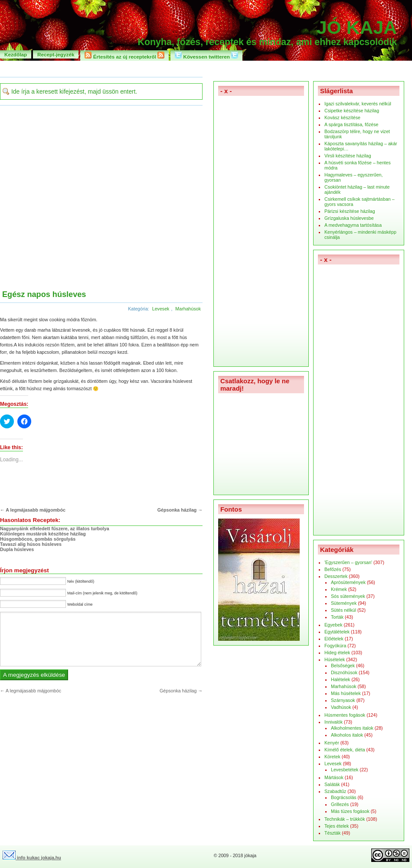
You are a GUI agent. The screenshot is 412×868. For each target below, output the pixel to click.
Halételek (340, 679)
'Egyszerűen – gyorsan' (348, 562)
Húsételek (335, 659)
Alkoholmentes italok (352, 728)
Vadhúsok (341, 707)
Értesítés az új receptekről (124, 55)
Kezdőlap (16, 54)
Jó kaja (357, 27)
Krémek (339, 589)
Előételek (334, 639)
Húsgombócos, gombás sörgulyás (38, 539)
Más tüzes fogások (350, 811)
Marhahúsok (188, 309)
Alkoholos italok (347, 735)
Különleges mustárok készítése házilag (43, 534)
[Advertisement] (87, 199)
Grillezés (340, 804)
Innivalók (334, 722)
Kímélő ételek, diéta (345, 750)
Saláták (332, 784)
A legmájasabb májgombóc (36, 510)
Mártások (334, 777)
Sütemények (344, 603)
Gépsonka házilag (177, 510)
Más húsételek (346, 693)
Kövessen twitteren (206, 55)
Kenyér (332, 743)
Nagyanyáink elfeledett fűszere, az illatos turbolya (55, 529)
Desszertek (336, 576)
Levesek (161, 309)
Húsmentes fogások (345, 715)
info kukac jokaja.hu (32, 858)
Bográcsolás (344, 797)
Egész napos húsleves (44, 294)
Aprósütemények (348, 582)
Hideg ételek (337, 653)
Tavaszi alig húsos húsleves (31, 544)
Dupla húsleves (17, 549)
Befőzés (333, 569)
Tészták (332, 833)
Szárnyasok (343, 700)
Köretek (332, 757)
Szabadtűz (335, 791)
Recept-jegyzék (56, 54)
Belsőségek (343, 666)
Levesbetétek (345, 770)
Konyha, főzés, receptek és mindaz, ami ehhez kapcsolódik (267, 42)
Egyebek (333, 625)
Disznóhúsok (344, 672)
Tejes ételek (337, 826)
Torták (337, 617)
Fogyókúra (335, 646)
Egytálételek (337, 632)
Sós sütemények (348, 596)
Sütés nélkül (343, 610)
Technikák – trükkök (345, 819)
